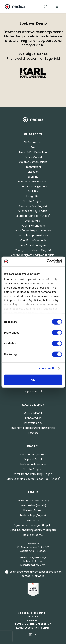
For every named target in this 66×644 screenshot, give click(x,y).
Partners (33, 433)
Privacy (33, 617)
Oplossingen (33, 134)
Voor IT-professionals (33, 240)
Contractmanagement (33, 186)
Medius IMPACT (33, 413)
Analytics (33, 191)
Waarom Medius (33, 405)
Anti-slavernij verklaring (33, 624)
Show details (47, 368)
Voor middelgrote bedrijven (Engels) (33, 255)
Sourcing (33, 177)
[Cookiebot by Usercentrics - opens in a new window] (47, 261)
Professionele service (33, 464)
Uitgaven (33, 172)
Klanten (33, 446)
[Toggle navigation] (57, 7)
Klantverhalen (33, 418)
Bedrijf (33, 492)
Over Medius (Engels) (33, 505)
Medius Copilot (33, 157)
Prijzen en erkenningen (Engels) (33, 525)
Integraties (33, 196)
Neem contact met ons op (33, 501)
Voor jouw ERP (33, 221)
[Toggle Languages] (46, 7)
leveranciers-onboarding (33, 182)
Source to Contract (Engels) (33, 216)
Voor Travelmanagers (33, 245)
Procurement (33, 167)
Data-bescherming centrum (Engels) (33, 530)
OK (33, 379)
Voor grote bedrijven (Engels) (33, 250)
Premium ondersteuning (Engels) (33, 474)
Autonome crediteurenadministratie (33, 428)
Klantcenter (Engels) (33, 454)
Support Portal (33, 391)
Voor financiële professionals (33, 231)
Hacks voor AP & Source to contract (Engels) (33, 479)
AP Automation (33, 142)
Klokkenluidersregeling (33, 628)
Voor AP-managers (33, 226)
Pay (33, 147)
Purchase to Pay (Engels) (33, 211)
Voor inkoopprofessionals (33, 235)
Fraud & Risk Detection (33, 152)
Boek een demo (33, 535)
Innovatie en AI (33, 423)
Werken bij (33, 520)
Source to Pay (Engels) (33, 206)
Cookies (33, 620)
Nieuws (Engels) (33, 510)
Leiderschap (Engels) (33, 515)
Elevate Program (33, 201)
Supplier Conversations (33, 162)
